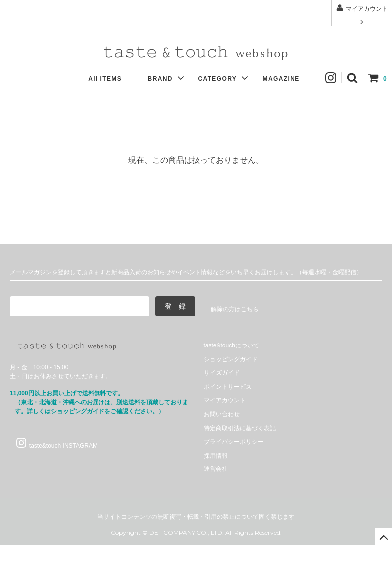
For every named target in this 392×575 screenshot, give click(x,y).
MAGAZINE (286, 79)
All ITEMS (110, 79)
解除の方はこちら (235, 309)
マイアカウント (361, 15)
